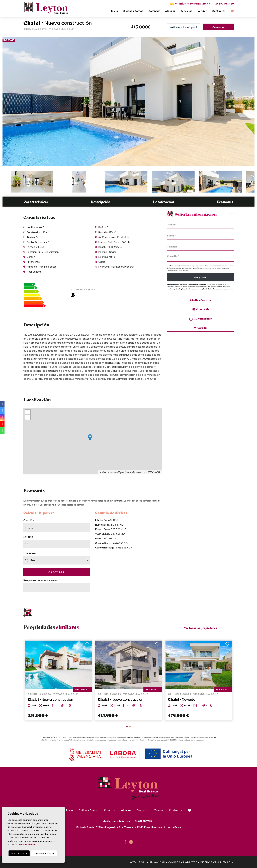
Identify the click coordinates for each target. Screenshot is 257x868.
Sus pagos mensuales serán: (41, 580)
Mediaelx (227, 862)
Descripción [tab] (101, 202)
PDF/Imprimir (200, 319)
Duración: (30, 553)
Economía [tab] (225, 202)
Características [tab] (36, 202)
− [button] (26, 417)
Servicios (186, 11)
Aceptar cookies (19, 853)
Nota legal (138, 862)
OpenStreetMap (127, 472)
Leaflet (103, 472)
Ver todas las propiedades (200, 628)
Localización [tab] (164, 202)
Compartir (200, 309)
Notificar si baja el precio (184, 27)
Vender (202, 11)
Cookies (174, 862)
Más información (27, 844)
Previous (7, 102)
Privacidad (157, 862)
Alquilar (170, 11)
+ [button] (26, 412)
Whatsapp (200, 328)
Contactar (219, 11)
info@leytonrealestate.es (195, 3)
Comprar (154, 11)
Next (250, 102)
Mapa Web (190, 862)
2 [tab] (130, 726)
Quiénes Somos (133, 11)
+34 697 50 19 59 (224, 3)
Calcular (57, 572)
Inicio (115, 11)
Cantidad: (30, 520)
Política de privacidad (174, 268)
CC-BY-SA (154, 472)
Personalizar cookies (44, 853)
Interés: (28, 536)
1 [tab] (127, 726)
